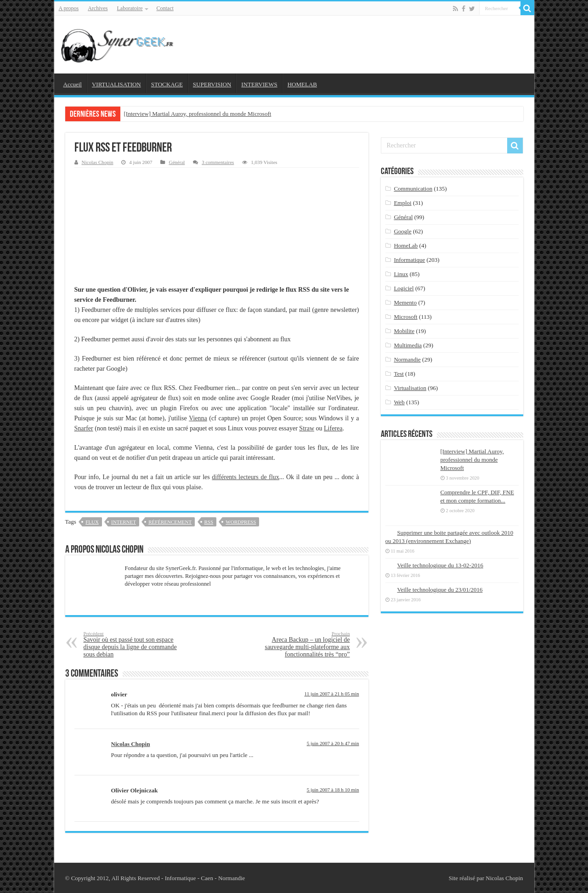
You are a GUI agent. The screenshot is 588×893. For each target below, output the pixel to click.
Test (399, 374)
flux (92, 522)
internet (124, 522)
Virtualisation (410, 388)
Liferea (333, 428)
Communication (413, 189)
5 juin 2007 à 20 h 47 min (333, 743)
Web (399, 402)
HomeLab (406, 246)
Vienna (198, 418)
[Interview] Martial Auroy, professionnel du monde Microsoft (198, 114)
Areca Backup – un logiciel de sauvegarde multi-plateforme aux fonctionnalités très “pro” (303, 644)
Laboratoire (130, 8)
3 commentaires (218, 162)
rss (209, 522)
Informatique (409, 260)
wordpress (241, 522)
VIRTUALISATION (116, 84)
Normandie (407, 359)
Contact (165, 8)
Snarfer (84, 428)
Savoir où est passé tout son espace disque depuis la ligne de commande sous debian (131, 644)
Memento (405, 302)
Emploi (402, 203)
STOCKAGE (167, 84)
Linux (401, 274)
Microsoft (405, 317)
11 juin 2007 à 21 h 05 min (332, 694)
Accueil (73, 84)
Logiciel (404, 288)
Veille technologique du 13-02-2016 (440, 565)
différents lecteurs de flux (246, 477)
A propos (69, 8)
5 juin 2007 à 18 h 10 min (333, 790)
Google (402, 231)
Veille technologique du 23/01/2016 (440, 590)
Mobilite (404, 331)
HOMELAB (302, 84)
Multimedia (408, 345)
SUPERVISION (212, 84)
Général (177, 162)
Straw (307, 428)
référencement (170, 522)
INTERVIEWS (259, 84)
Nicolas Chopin (98, 162)
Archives (98, 8)
